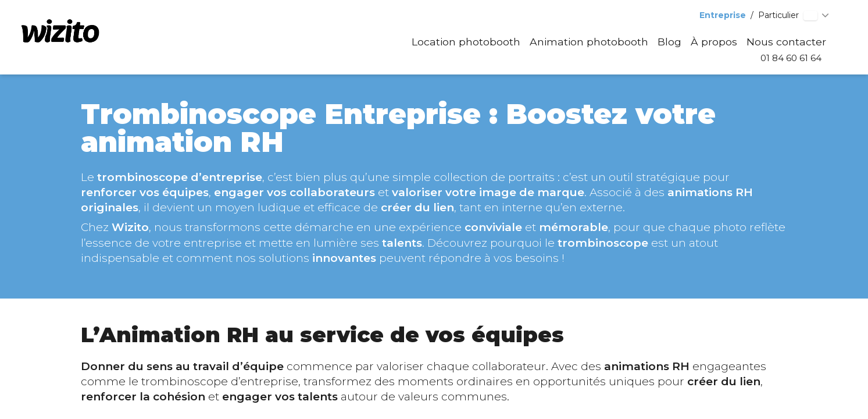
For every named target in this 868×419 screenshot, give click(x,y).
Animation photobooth (589, 42)
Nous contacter (786, 42)
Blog (669, 42)
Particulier (778, 15)
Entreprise (723, 15)
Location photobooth (466, 42)
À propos (714, 42)
